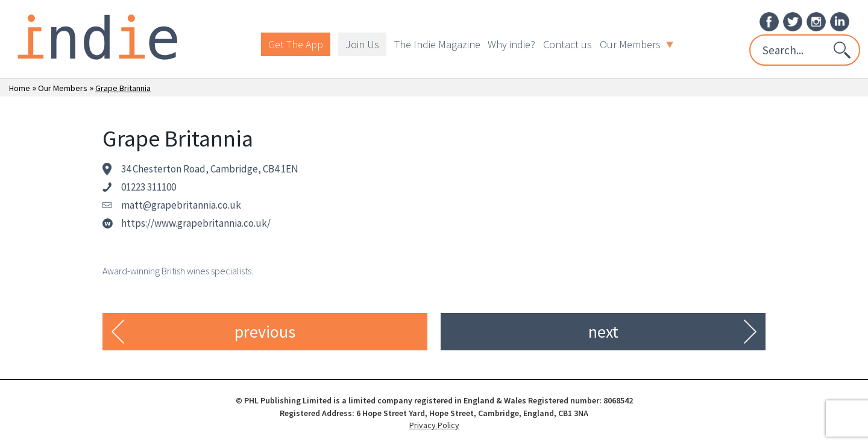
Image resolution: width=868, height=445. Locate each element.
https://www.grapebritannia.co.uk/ (196, 223)
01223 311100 (149, 187)
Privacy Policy (434, 425)
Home (20, 88)
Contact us (568, 44)
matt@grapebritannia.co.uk (181, 205)
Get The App (296, 44)
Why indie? (511, 44)
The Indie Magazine (437, 44)
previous (265, 332)
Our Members (637, 44)
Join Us (362, 44)
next (603, 332)
